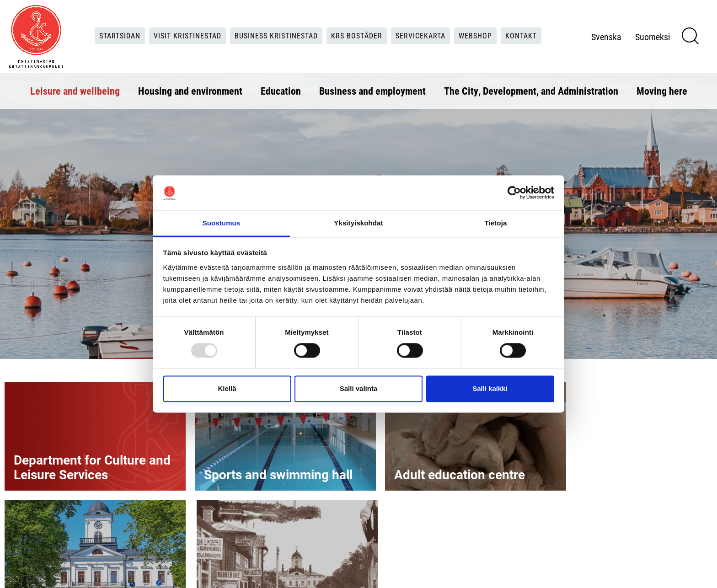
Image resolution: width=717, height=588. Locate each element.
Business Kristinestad (276, 35)
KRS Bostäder (357, 35)
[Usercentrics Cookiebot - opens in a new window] (514, 193)
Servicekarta (420, 35)
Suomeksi (653, 37)
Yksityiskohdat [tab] (358, 223)
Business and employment (372, 91)
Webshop (475, 35)
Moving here (662, 91)
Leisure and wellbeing (75, 91)
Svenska (606, 37)
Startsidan (120, 35)
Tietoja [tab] (496, 223)
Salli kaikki (490, 388)
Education (281, 91)
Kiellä (227, 388)
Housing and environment (190, 91)
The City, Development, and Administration (531, 91)
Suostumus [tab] (222, 223)
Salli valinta (359, 388)
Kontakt (521, 35)
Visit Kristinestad (187, 35)
